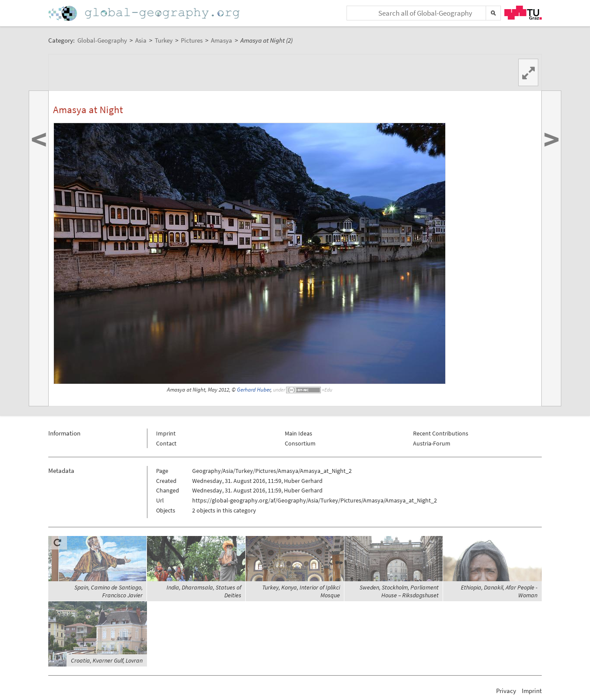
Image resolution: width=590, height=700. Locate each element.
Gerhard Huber (254, 390)
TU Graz (523, 13)
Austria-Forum (432, 443)
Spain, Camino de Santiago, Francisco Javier (108, 591)
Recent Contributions (441, 433)
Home (145, 13)
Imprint (166, 433)
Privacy (506, 691)
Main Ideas (298, 433)
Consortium (300, 443)
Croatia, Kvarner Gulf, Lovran (107, 660)
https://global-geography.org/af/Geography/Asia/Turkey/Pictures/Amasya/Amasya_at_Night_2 (315, 500)
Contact (166, 443)
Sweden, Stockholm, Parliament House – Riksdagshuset (399, 591)
